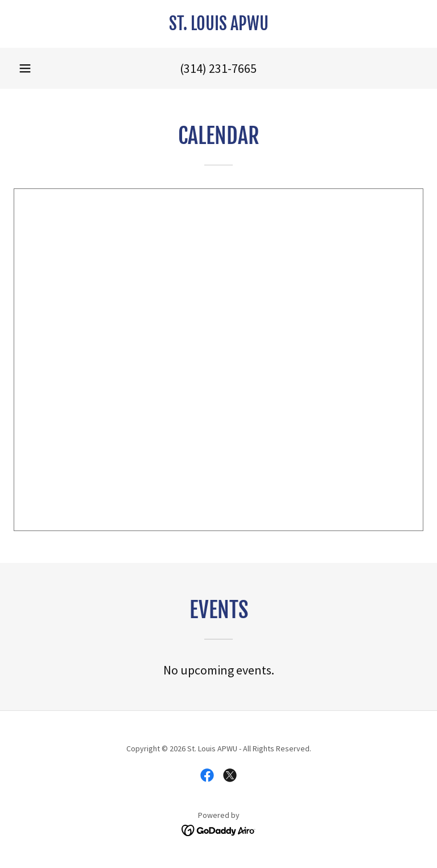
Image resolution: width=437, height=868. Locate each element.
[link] (218, 27)
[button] (25, 68)
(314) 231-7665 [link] (218, 68)
